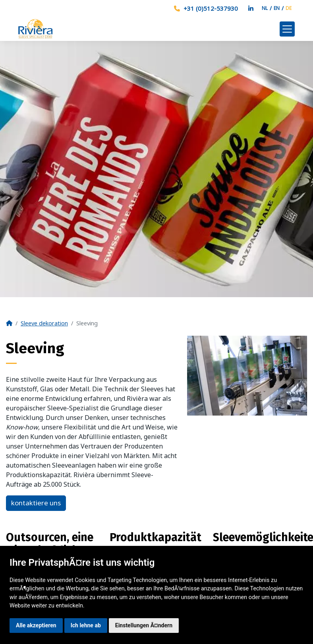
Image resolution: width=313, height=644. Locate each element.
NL (265, 8)
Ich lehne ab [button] (86, 625)
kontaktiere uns (36, 503)
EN (277, 8)
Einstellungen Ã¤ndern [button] (144, 625)
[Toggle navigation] (287, 29)
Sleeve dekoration (44, 323)
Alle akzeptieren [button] (36, 625)
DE (289, 8)
